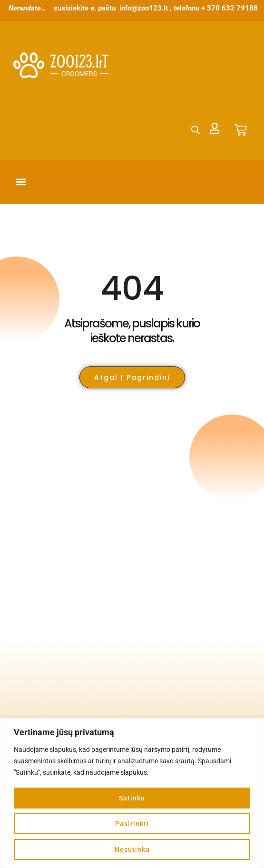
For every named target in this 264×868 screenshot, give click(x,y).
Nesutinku (132, 849)
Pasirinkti (132, 824)
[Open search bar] (195, 130)
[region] (132, 793)
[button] (21, 182)
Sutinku (132, 798)
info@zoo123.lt (144, 8)
